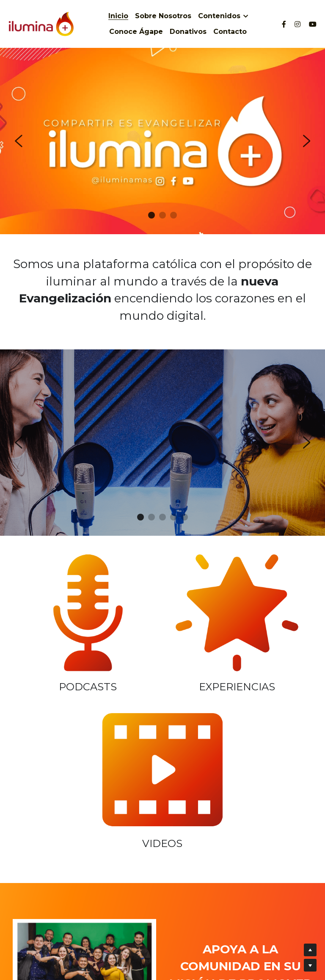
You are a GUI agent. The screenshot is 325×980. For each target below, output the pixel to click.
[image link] (61, 600)
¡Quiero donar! (241, 867)
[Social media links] (284, 24)
